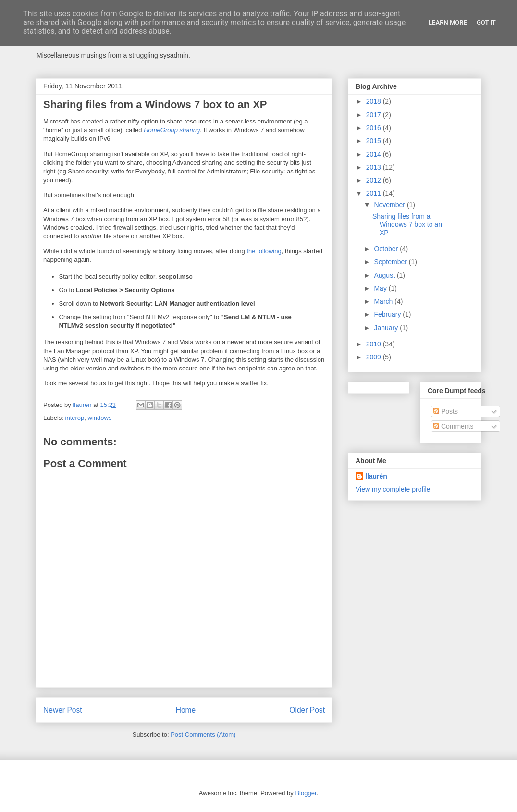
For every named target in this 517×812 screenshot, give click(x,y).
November (390, 205)
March (384, 301)
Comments (454, 426)
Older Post (307, 710)
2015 (375, 141)
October (387, 249)
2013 (375, 167)
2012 (375, 180)
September (391, 262)
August (385, 275)
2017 (375, 115)
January (387, 328)
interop (75, 418)
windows (100, 418)
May (381, 288)
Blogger (306, 793)
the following (264, 251)
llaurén (376, 476)
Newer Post (63, 710)
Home (186, 710)
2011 (375, 193)
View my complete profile (393, 489)
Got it (486, 22)
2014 (375, 154)
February (388, 314)
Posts (446, 411)
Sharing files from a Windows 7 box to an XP (407, 224)
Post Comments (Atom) (203, 734)
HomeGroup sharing (172, 130)
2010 (375, 344)
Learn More (448, 22)
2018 (375, 101)
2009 (375, 357)
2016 (375, 128)
